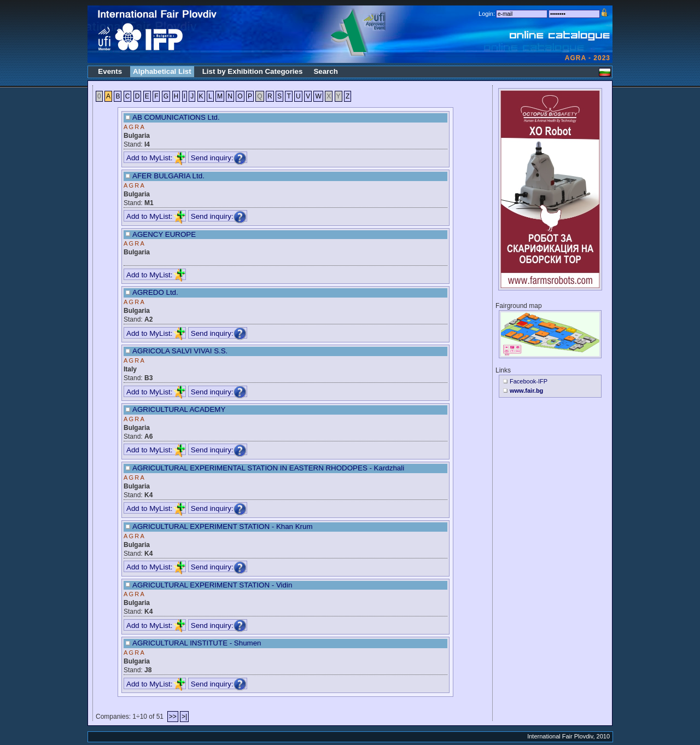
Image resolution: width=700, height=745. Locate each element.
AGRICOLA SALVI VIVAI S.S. (180, 351)
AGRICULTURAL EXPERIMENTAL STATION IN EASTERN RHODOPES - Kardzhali (268, 468)
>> (173, 717)
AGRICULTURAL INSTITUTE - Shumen (197, 643)
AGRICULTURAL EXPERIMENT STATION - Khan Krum (223, 526)
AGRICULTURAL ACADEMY (179, 409)
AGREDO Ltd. (155, 292)
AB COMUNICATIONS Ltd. (176, 117)
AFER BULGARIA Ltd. (168, 176)
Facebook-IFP (529, 381)
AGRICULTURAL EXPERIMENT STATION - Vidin (212, 585)
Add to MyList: (156, 158)
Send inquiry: (219, 158)
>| (184, 717)
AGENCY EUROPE (164, 234)
